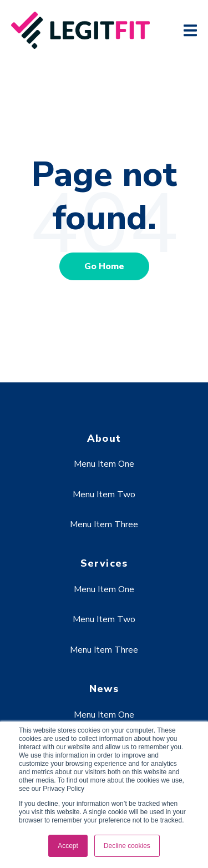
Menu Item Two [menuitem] (104, 494)
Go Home (104, 266)
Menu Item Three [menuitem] (104, 524)
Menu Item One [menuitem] (104, 464)
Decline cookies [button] (127, 846)
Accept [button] (68, 846)
